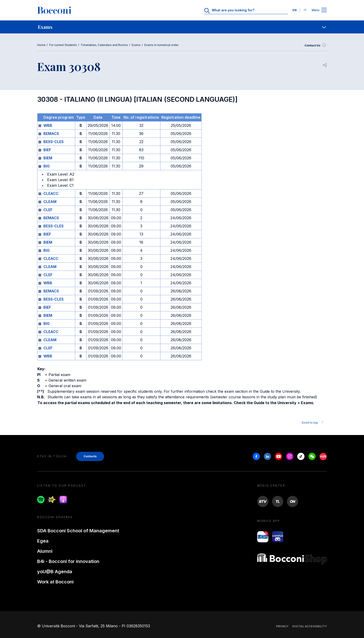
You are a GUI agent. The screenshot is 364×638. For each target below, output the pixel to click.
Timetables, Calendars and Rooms (104, 45)
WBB (48, 125)
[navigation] (182, 27)
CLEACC (51, 193)
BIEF (47, 150)
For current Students (63, 45)
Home (41, 45)
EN (295, 10)
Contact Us (316, 46)
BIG (47, 166)
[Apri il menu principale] (324, 10)
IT (305, 10)
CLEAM (50, 202)
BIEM (48, 158)
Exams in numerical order (161, 45)
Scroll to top (314, 423)
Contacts (90, 456)
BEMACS (51, 134)
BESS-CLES (54, 142)
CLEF (48, 210)
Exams (136, 45)
